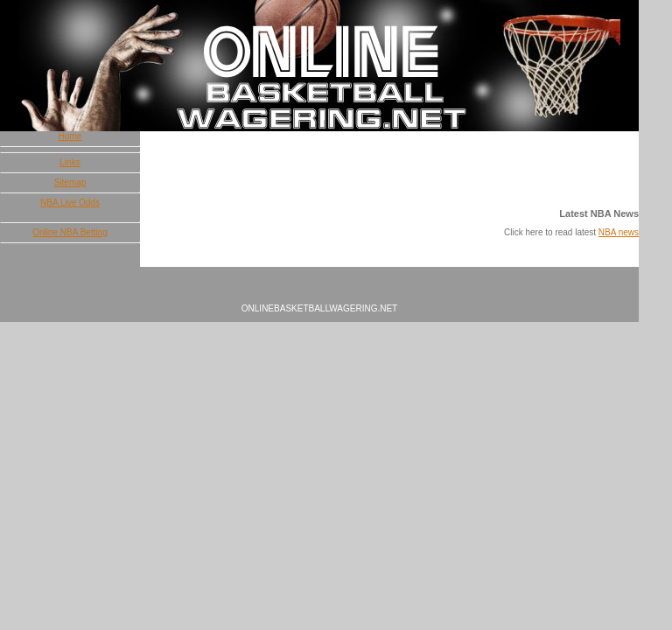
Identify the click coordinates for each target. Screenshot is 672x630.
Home (70, 136)
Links (70, 162)
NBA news (619, 232)
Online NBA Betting (70, 232)
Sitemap (70, 182)
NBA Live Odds (70, 203)
